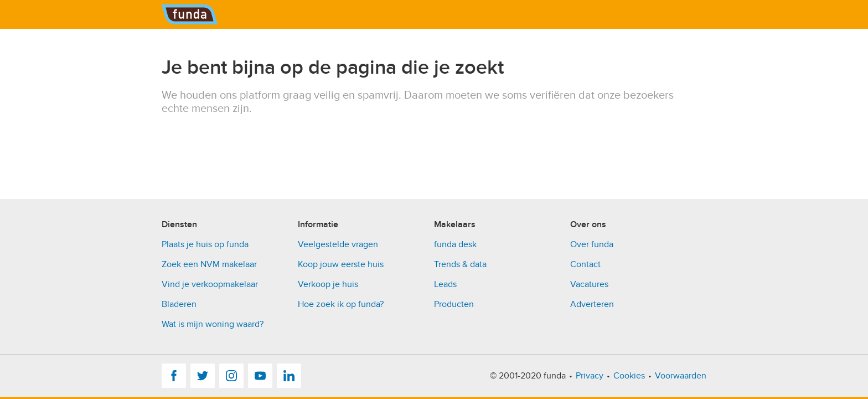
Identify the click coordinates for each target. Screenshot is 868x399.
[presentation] (246, 137)
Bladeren (179, 304)
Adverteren (592, 304)
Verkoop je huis (328, 284)
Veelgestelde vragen (338, 244)
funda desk (455, 244)
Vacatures (589, 284)
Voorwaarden (681, 376)
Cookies (629, 376)
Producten (454, 304)
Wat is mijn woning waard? (213, 324)
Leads (445, 284)
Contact (585, 264)
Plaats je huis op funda (205, 244)
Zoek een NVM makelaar (209, 264)
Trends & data (460, 264)
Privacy (590, 376)
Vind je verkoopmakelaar (210, 284)
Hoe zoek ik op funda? (341, 304)
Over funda (592, 244)
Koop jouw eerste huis (341, 264)
